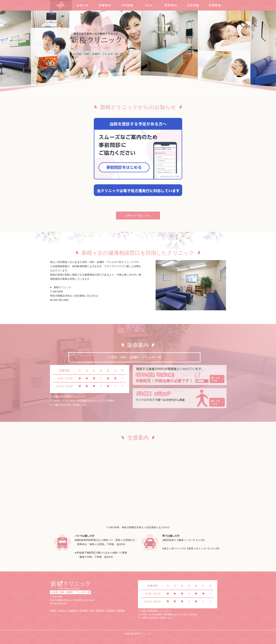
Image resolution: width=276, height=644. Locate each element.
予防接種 (127, 5)
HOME (61, 5)
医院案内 (171, 5)
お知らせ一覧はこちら (138, 215)
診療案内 (105, 5)
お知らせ (83, 5)
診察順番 (215, 5)
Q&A (149, 5)
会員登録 (193, 5)
